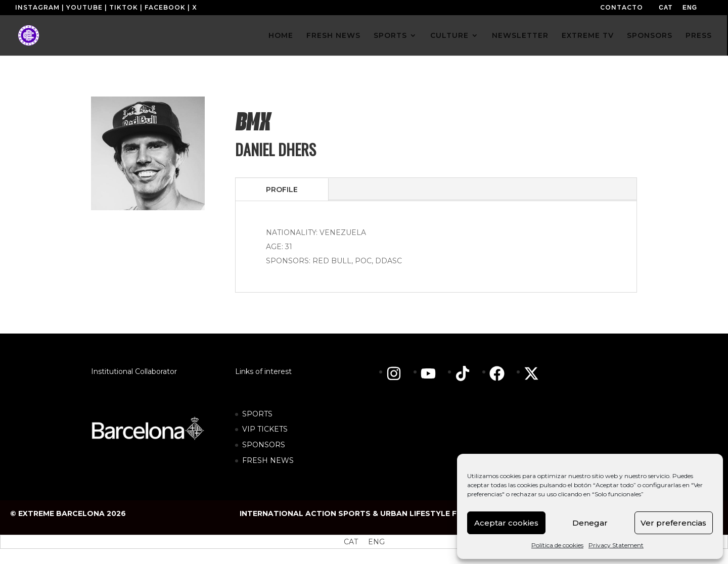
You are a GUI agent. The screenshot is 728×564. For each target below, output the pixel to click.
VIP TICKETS (265, 429)
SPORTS (390, 36)
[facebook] (502, 373)
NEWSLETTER (520, 36)
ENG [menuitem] (690, 8)
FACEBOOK (165, 7)
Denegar (590, 523)
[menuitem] (666, 8)
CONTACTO (622, 7)
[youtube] (433, 373)
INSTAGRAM (37, 7)
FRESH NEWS (333, 36)
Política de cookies (557, 545)
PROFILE (282, 190)
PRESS (699, 36)
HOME (281, 36)
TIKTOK (124, 7)
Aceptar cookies (506, 523)
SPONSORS (650, 36)
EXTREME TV (588, 36)
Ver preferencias (673, 523)
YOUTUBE (84, 7)
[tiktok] (468, 373)
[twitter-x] (534, 373)
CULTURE (449, 36)
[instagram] (399, 373)
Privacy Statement (616, 545)
